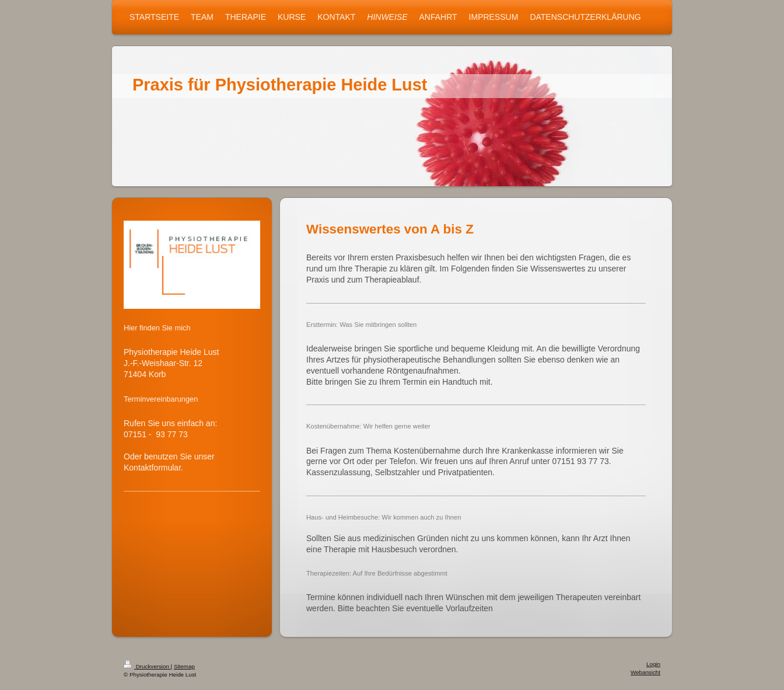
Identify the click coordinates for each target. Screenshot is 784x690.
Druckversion (147, 666)
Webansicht (645, 672)
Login (653, 664)
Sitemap (184, 666)
